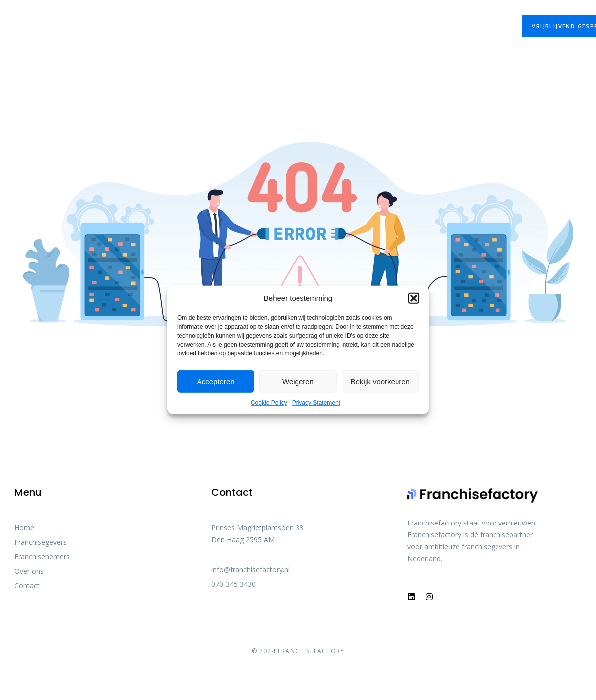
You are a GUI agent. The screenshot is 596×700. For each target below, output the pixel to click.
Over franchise (303, 26)
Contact (471, 26)
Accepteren (216, 381)
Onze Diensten (133, 26)
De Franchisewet (220, 26)
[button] (414, 298)
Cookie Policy (269, 403)
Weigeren (298, 381)
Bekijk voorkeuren (380, 381)
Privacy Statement (316, 403)
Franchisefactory (395, 26)
